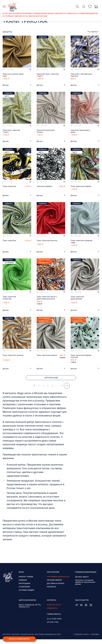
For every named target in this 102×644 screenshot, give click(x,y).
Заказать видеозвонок (19, 638)
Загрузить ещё (51, 382)
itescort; (95, 639)
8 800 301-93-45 (54, 609)
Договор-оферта (82, 581)
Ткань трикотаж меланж (44, 360)
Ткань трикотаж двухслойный (78, 301)
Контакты (51, 591)
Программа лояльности (58, 581)
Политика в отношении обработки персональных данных (85, 587)
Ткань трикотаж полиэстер (10, 301)
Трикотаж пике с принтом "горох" (44, 75)
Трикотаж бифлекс (45, 187)
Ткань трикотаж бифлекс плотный (79, 360)
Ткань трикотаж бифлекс (78, 188)
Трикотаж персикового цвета (81, 132)
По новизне (93, 32)
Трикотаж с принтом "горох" (12, 132)
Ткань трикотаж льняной (10, 360)
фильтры (7, 32)
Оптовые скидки (26, 595)
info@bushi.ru (52, 613)
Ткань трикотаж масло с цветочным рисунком (47, 301)
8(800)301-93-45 (21, 16)
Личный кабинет (55, 585)
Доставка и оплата (56, 588)
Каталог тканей (26, 581)
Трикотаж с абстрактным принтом (81, 75)
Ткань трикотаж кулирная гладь (78, 244)
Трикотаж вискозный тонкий (46, 132)
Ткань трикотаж (10, 187)
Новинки (23, 585)
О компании (24, 591)
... (57, 390)
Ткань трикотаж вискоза (44, 244)
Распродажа (25, 588)
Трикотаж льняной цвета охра (11, 75)
